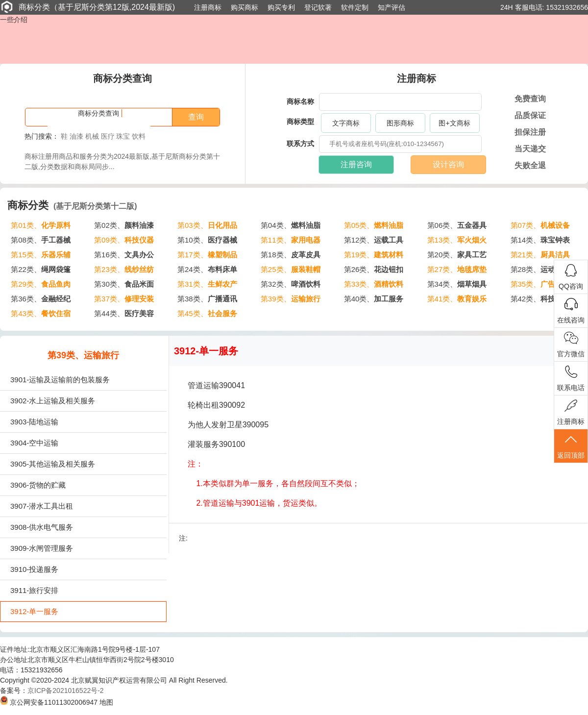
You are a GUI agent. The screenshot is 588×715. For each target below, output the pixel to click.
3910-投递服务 (34, 569)
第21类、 (540, 255)
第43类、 (41, 313)
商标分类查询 (98, 113)
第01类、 (41, 225)
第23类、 (124, 269)
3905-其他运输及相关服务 (53, 464)
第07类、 (540, 225)
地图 (106, 702)
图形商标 (400, 123)
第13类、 (457, 240)
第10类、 (207, 240)
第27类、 (457, 269)
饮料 (139, 136)
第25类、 (291, 269)
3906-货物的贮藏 (38, 485)
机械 (92, 136)
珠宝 (123, 136)
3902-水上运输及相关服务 (53, 401)
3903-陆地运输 (34, 422)
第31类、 (207, 284)
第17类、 (207, 255)
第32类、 (291, 284)
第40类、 (374, 299)
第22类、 (41, 269)
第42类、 (540, 299)
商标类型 (300, 122)
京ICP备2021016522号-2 (66, 690)
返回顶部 (571, 446)
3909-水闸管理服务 (42, 548)
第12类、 (374, 240)
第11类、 (291, 240)
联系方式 (300, 144)
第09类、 (124, 240)
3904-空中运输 (34, 443)
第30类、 (124, 284)
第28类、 (540, 269)
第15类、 (41, 255)
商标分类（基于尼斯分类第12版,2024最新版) (87, 7)
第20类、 (457, 255)
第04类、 (291, 225)
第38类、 (207, 299)
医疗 (108, 136)
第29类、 (41, 284)
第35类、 (540, 284)
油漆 (76, 136)
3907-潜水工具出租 (42, 506)
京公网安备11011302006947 (49, 702)
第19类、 (374, 255)
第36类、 (41, 299)
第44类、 (124, 313)
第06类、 (457, 225)
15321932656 (567, 7)
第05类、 (374, 225)
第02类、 (124, 225)
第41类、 (457, 299)
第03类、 (207, 225)
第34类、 (457, 284)
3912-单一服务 (34, 611)
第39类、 (291, 299)
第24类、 (207, 269)
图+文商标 (454, 123)
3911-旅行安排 (34, 590)
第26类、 (374, 269)
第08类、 (41, 240)
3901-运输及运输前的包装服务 (60, 380)
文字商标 (346, 123)
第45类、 (207, 313)
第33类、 (374, 284)
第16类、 (124, 255)
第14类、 (540, 240)
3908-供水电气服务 (42, 527)
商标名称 (300, 101)
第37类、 (124, 299)
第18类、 (291, 255)
